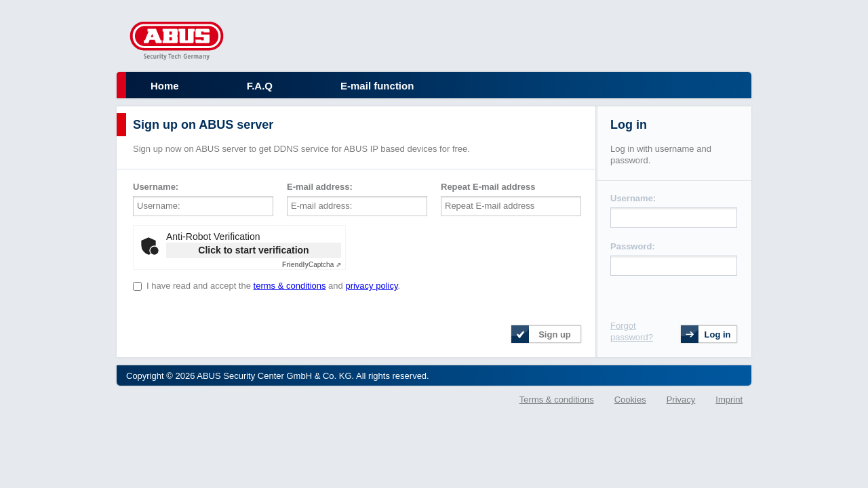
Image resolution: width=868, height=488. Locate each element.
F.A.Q (260, 86)
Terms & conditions (557, 400)
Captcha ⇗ (312, 265)
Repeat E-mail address (488, 187)
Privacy (681, 400)
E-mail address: (320, 187)
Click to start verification (253, 250)
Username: (156, 187)
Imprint (729, 400)
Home (165, 86)
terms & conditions (290, 286)
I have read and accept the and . (273, 286)
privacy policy (371, 286)
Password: (633, 246)
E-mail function (377, 86)
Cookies (630, 400)
